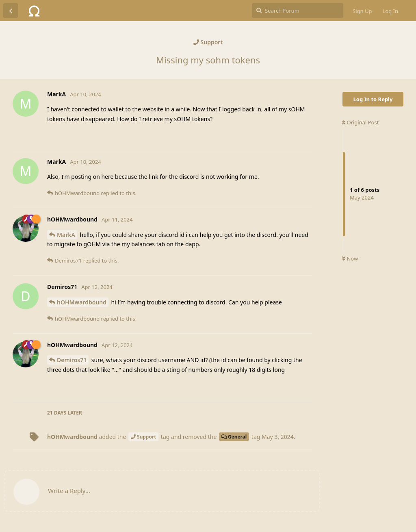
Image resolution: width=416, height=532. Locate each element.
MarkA (66, 235)
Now (350, 258)
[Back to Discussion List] (11, 11)
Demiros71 (72, 360)
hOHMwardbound (82, 302)
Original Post (360, 122)
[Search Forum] (298, 11)
